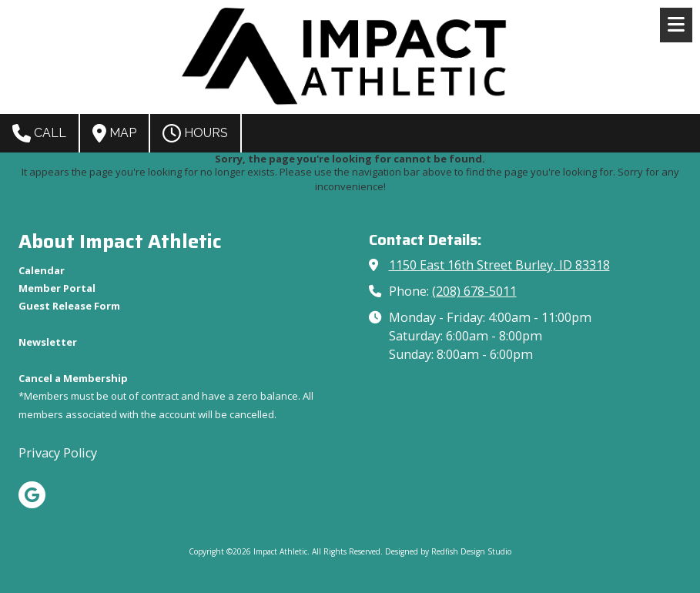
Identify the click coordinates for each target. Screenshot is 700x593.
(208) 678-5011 (474, 291)
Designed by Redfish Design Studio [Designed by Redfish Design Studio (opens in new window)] (448, 551)
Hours (195, 133)
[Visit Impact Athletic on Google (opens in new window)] (32, 495)
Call (39, 133)
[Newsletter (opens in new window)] (48, 342)
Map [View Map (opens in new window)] (114, 133)
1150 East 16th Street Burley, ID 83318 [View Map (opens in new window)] (499, 265)
